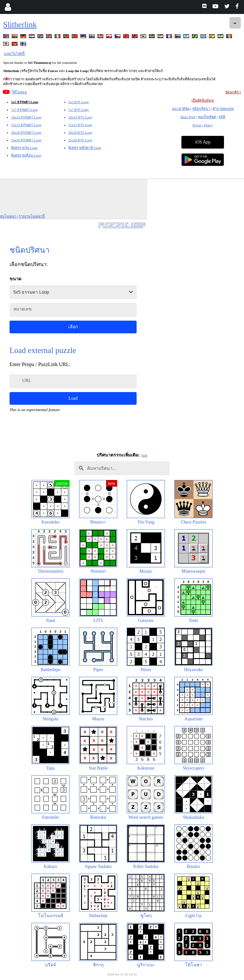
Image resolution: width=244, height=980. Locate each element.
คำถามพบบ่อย (223, 109)
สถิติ (222, 117)
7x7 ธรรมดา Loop (24, 110)
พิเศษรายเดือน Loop (26, 155)
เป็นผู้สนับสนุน (203, 100)
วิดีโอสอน (19, 92)
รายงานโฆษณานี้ (32, 216)
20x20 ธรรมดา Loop (26, 132)
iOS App (203, 142)
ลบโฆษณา (8, 216)
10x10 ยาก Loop (80, 117)
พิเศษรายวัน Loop (24, 148)
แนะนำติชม (181, 109)
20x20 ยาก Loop (80, 132)
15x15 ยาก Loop (80, 125)
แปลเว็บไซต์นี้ (14, 54)
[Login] (8, 7)
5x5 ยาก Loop (78, 102)
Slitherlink (20, 25)
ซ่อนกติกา (233, 92)
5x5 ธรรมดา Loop (25, 102)
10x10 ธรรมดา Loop (26, 117)
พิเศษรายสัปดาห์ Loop (85, 148)
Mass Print (188, 117)
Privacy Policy (203, 125)
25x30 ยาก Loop (80, 140)
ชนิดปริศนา (201, 109)
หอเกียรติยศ (207, 117)
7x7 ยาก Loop (78, 110)
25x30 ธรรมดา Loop (26, 140)
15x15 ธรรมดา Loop (26, 125)
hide (144, 455)
